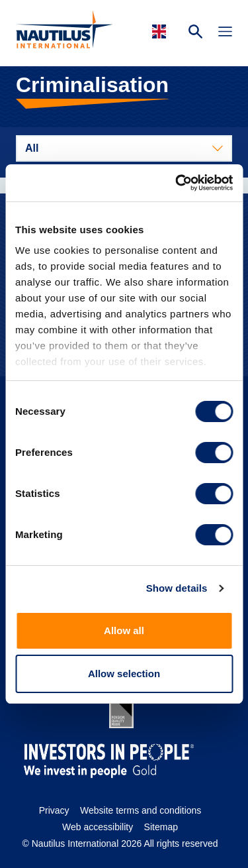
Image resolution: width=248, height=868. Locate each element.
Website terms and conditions (141, 810)
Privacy (54, 810)
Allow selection (124, 674)
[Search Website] (195, 33)
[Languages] (161, 31)
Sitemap (161, 827)
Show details (177, 588)
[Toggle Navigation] (225, 33)
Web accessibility (98, 827)
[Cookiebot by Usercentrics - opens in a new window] (177, 183)
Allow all (124, 630)
